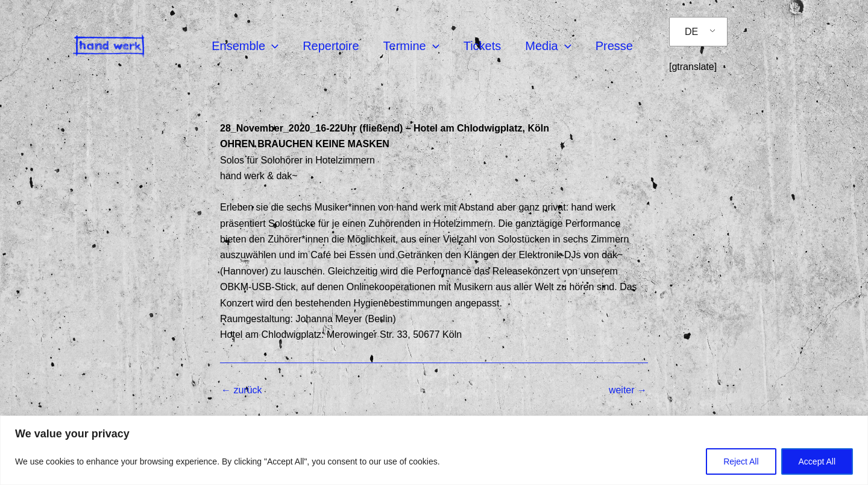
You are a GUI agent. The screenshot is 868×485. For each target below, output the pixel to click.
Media (548, 46)
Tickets (483, 46)
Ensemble (245, 46)
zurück (242, 390)
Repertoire (331, 46)
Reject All (741, 461)
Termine (411, 46)
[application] (272, 46)
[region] (434, 450)
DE (691, 32)
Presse (614, 46)
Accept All (817, 461)
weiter (628, 390)
